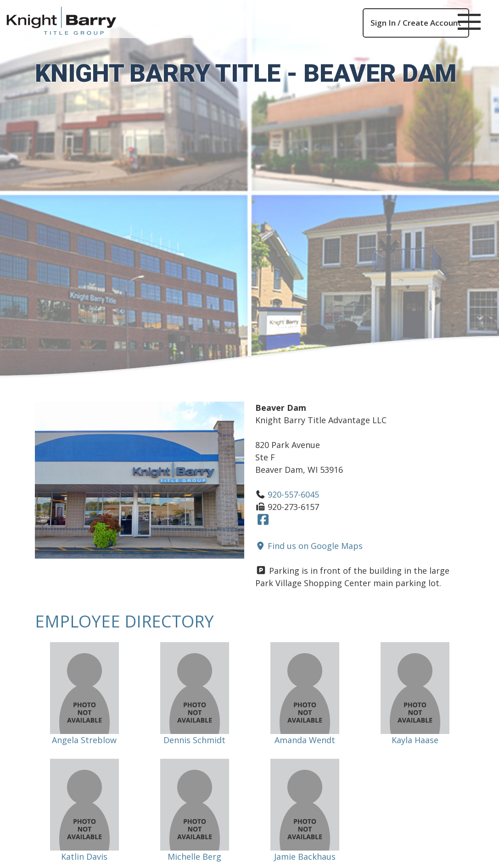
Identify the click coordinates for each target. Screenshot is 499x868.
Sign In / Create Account (416, 23)
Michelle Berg (194, 857)
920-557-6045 (293, 494)
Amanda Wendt (305, 740)
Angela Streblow (84, 740)
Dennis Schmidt (194, 740)
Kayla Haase (415, 740)
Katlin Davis (84, 857)
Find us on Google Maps (309, 546)
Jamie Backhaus (305, 857)
